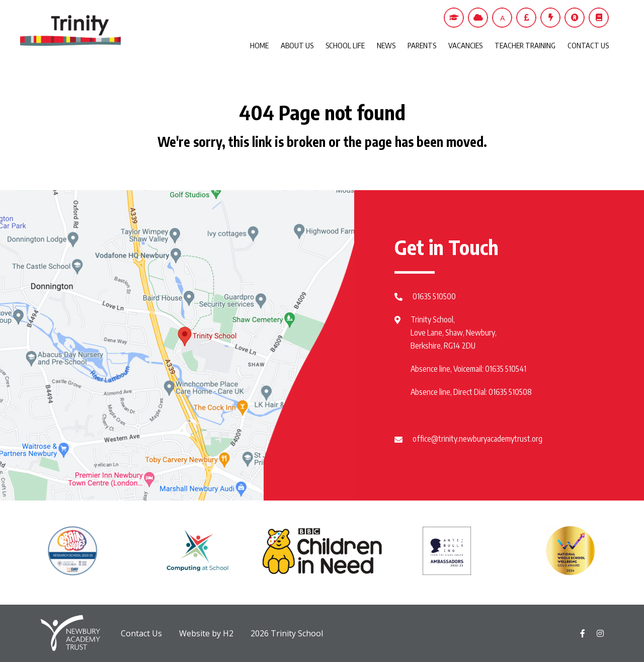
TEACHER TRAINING (525, 45)
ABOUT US (297, 45)
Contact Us (141, 633)
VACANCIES (465, 45)
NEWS (386, 45)
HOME (259, 45)
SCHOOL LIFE (345, 45)
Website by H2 (206, 633)
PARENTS (422, 45)
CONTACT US (588, 45)
